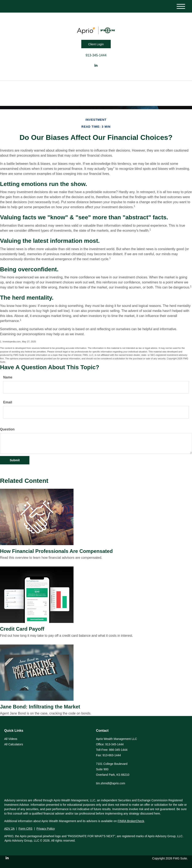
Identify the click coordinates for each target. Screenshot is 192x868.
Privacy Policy (46, 829)
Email (8, 402)
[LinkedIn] (96, 65)
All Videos (11, 739)
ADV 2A (9, 829)
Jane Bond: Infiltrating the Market (40, 707)
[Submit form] (15, 460)
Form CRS (25, 829)
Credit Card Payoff (22, 629)
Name (8, 377)
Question (7, 429)
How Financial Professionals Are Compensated (56, 551)
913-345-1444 (96, 55)
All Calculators (14, 744)
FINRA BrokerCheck (131, 821)
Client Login (96, 44)
